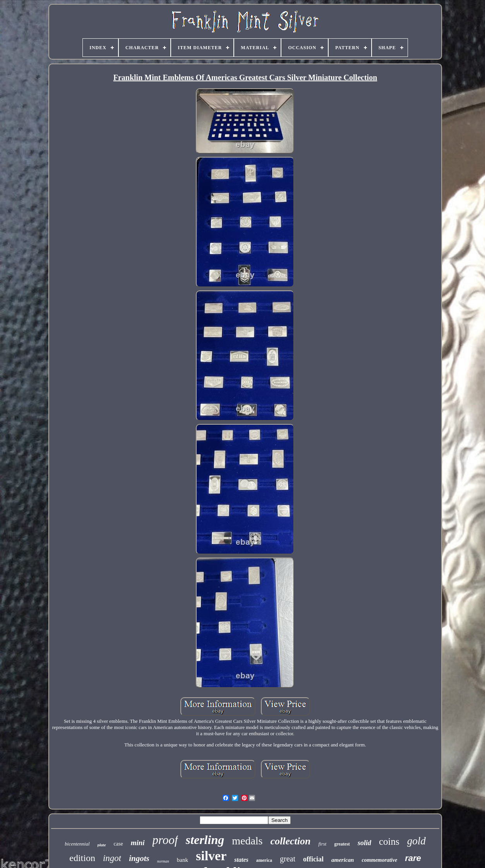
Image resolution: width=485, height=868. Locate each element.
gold (416, 841)
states (241, 860)
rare (413, 858)
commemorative (379, 860)
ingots (139, 858)
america (264, 860)
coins (389, 841)
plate (102, 845)
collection (290, 841)
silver (211, 856)
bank (183, 860)
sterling (205, 840)
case (118, 844)
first (322, 844)
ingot (112, 858)
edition (82, 858)
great (288, 859)
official (313, 859)
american (343, 860)
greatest (342, 844)
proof (165, 840)
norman (163, 861)
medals (247, 841)
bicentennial (77, 844)
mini (138, 843)
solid (364, 843)
